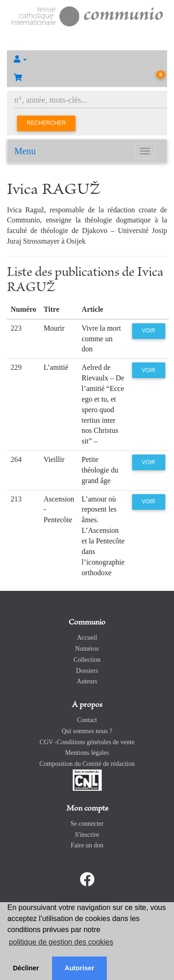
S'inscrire (87, 835)
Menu (25, 151)
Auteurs (87, 681)
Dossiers (87, 671)
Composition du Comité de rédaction (87, 764)
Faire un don (87, 845)
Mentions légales (87, 753)
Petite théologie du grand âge (100, 470)
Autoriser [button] (80, 968)
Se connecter (87, 824)
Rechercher (46, 123)
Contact (87, 720)
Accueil (87, 638)
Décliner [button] (26, 968)
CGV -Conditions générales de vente (87, 742)
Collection (87, 660)
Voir (148, 331)
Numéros (87, 649)
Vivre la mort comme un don (101, 339)
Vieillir (54, 459)
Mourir (54, 328)
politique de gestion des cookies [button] (61, 942)
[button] (87, 59)
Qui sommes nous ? (87, 731)
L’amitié (56, 367)
